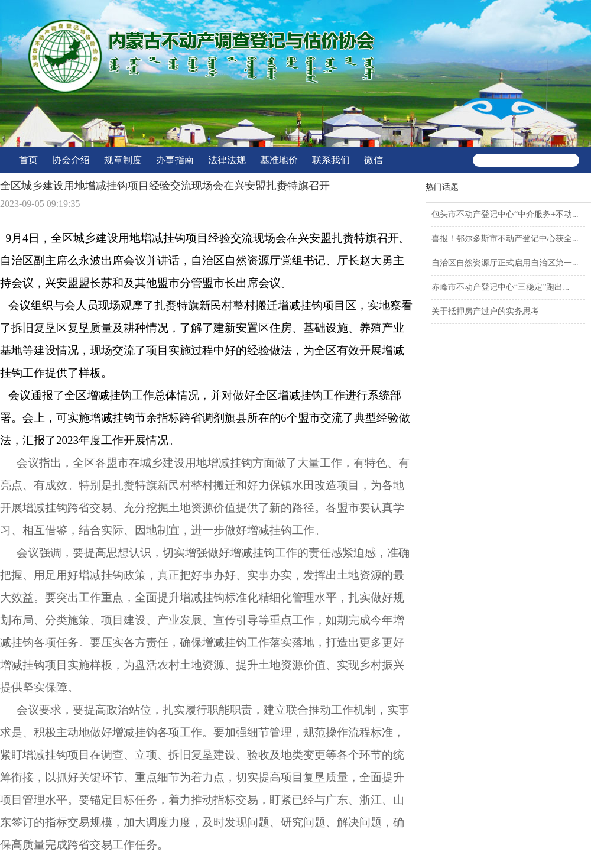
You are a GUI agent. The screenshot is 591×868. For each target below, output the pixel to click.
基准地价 (279, 160)
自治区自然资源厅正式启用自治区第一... (505, 263)
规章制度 (123, 160)
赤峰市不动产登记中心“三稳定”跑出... (500, 287)
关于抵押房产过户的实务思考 (485, 311)
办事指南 (175, 160)
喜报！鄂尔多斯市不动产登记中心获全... (505, 239)
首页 (28, 160)
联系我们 (331, 160)
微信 (374, 160)
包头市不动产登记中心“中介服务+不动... (505, 214)
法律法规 (227, 160)
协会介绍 (71, 160)
